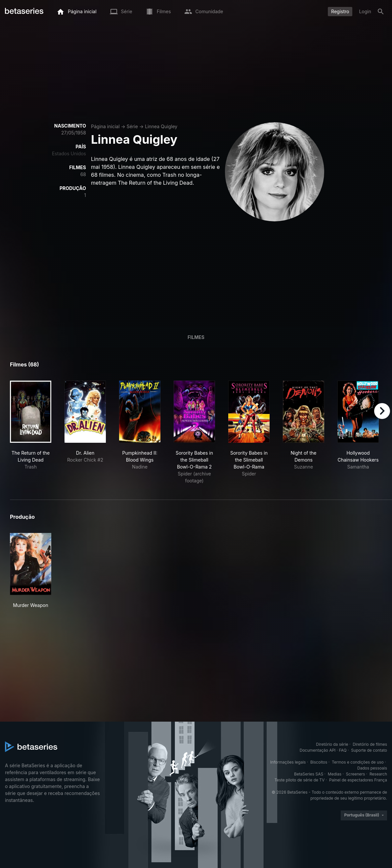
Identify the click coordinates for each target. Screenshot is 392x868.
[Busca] (381, 12)
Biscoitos (319, 762)
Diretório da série (332, 744)
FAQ (343, 750)
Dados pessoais (372, 768)
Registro (340, 11)
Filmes (196, 337)
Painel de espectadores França (358, 780)
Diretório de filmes (370, 744)
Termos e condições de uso (358, 762)
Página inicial (105, 126)
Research (378, 774)
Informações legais (288, 762)
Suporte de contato (369, 750)
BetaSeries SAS (309, 774)
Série (132, 126)
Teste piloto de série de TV (300, 780)
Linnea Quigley (161, 126)
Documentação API (318, 750)
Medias (335, 774)
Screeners (356, 774)
